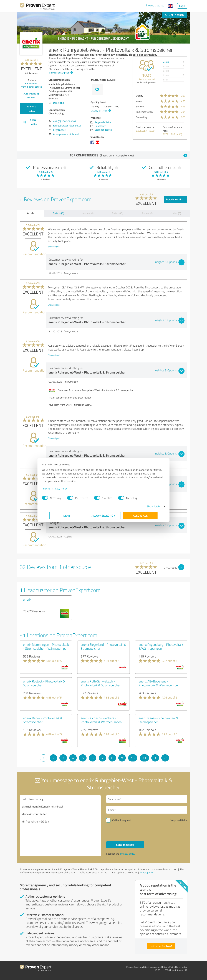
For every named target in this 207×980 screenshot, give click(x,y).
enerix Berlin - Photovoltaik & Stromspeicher (43, 720)
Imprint (54, 488)
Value (139, 101)
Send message (125, 845)
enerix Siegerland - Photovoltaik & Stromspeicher (103, 646)
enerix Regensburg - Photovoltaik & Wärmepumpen (161, 646)
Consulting (142, 117)
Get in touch (175, 15)
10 (133, 758)
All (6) (30, 213)
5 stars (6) (59, 213)
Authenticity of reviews (31, 95)
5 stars (166, 62)
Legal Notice (182, 967)
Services (140, 106)
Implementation (144, 112)
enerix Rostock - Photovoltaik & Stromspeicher (44, 683)
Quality (140, 96)
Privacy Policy (67, 488)
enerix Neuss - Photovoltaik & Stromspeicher (158, 720)
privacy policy (128, 854)
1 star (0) (176, 213)
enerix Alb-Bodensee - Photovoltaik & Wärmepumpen (159, 683)
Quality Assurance (152, 967)
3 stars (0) (118, 213)
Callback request (122, 820)
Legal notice (59, 130)
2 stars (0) (147, 213)
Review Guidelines (135, 967)
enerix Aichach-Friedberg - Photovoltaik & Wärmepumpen (101, 720)
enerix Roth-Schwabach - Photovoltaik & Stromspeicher (101, 683)
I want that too (155, 5)
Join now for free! (161, 946)
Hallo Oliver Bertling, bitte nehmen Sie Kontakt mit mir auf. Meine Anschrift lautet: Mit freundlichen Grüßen (60, 826)
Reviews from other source (31, 85)
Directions (59, 103)
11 (144, 758)
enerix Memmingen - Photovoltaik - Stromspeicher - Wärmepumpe (46, 646)
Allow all (140, 515)
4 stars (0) (88, 213)
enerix (27, 599)
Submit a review (31, 109)
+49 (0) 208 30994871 (65, 121)
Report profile (147, 872)
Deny (67, 515)
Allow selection (103, 515)
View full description (60, 73)
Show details (146, 506)
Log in (182, 6)
